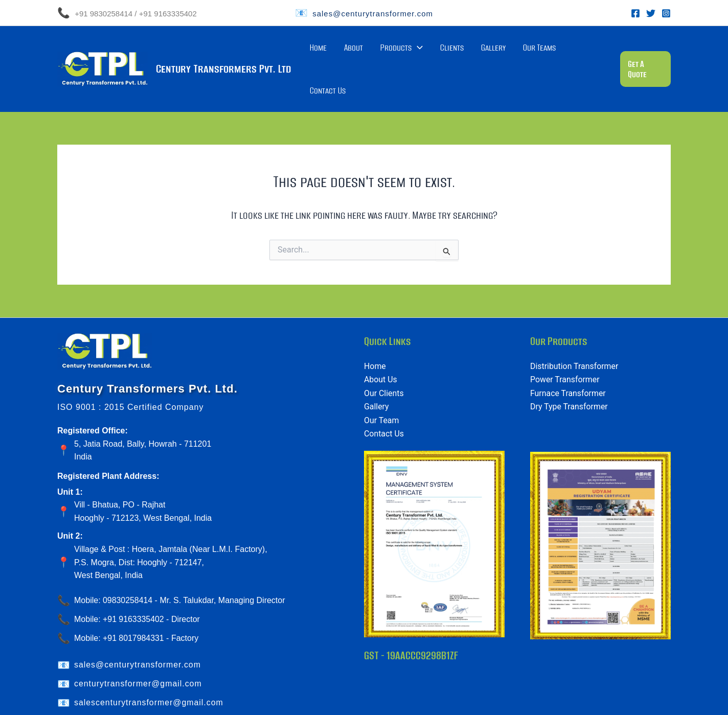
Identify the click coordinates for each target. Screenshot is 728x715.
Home (369, 52)
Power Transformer (565, 345)
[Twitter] (651, 13)
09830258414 (128, 566)
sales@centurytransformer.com (373, 14)
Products (434, 52)
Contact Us (586, 52)
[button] (645, 52)
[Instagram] (666, 13)
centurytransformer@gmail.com (138, 649)
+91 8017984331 (134, 603)
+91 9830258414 (103, 14)
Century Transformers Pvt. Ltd (223, 51)
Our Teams (544, 52)
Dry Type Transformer (569, 372)
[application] (449, 52)
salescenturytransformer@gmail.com (149, 668)
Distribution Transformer (575, 331)
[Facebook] (635, 13)
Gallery (507, 52)
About (395, 52)
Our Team (382, 386)
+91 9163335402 (168, 14)
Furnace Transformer (568, 359)
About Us (381, 345)
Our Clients (384, 359)
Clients (475, 52)
